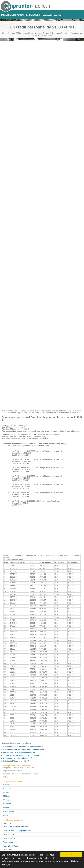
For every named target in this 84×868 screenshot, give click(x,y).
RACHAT (57, 15)
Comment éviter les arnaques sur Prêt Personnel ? (23, 747)
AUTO (20, 15)
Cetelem (7, 785)
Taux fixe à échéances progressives (17, 831)
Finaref (6, 808)
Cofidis (6, 800)
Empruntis (7, 788)
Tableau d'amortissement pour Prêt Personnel (21, 755)
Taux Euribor (8, 850)
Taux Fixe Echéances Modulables (16, 827)
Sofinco (6, 792)
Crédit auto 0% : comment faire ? (16, 761)
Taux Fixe (7, 823)
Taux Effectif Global (11, 846)
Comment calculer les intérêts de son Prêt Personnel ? (24, 750)
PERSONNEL (31, 15)
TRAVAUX (46, 15)
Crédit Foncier (9, 811)
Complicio (7, 804)
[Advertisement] (42, 385)
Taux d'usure (8, 842)
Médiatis (7, 796)
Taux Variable (9, 834)
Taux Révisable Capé (12, 838)
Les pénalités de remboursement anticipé (19, 752)
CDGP (6, 815)
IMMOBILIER (8, 15)
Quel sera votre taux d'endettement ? (18, 758)
